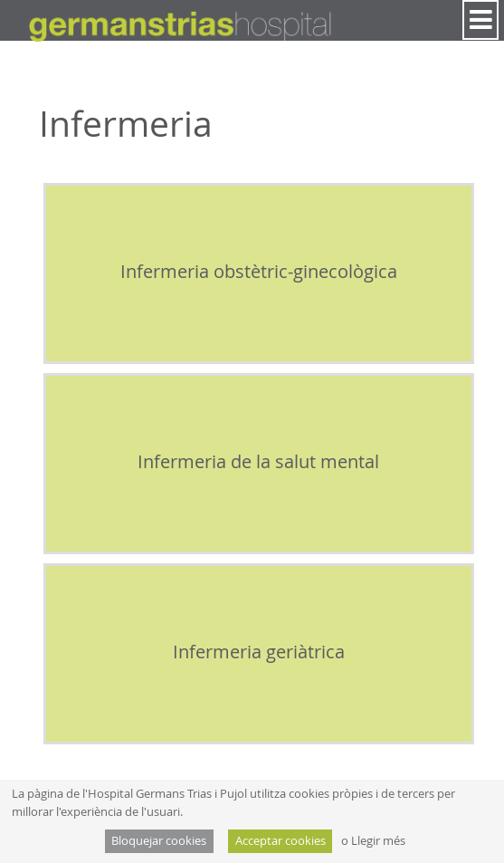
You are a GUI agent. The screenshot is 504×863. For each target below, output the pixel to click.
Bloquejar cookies (159, 841)
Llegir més (378, 841)
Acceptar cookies (281, 841)
